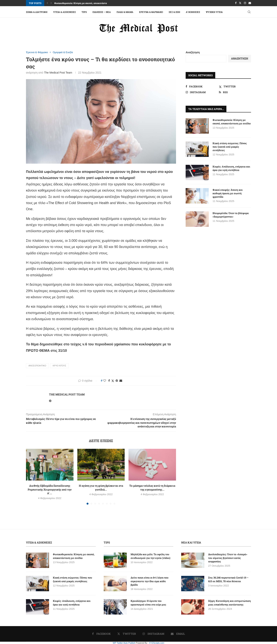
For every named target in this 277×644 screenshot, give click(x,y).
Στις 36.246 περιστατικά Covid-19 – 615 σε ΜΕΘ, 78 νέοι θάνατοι (228, 579)
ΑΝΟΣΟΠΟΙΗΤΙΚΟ (37, 366)
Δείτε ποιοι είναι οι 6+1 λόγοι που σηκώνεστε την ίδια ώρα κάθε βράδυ (150, 581)
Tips (84, 12)
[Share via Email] (121, 381)
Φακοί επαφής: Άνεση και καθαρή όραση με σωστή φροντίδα (228, 193)
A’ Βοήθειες (193, 12)
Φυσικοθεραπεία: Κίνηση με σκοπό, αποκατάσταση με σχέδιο (88, 3)
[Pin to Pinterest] (117, 381)
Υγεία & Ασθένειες (64, 12)
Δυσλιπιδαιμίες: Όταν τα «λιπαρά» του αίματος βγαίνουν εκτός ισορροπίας (228, 558)
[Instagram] (245, 3)
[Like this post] (105, 381)
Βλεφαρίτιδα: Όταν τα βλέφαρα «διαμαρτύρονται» (231, 215)
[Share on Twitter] (113, 381)
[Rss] (235, 92)
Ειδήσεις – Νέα (102, 12)
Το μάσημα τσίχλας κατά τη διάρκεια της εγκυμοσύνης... (152, 488)
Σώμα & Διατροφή (37, 12)
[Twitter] (240, 3)
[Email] (250, 3)
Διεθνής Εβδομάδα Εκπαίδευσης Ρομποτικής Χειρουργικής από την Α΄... (50, 489)
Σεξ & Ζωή (174, 12)
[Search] (249, 12)
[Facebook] (236, 3)
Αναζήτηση (193, 52)
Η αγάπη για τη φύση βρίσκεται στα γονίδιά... (101, 488)
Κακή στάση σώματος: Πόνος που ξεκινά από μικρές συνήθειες (230, 147)
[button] (47, 3)
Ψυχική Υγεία (214, 12)
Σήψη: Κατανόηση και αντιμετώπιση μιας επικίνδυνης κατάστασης (229, 603)
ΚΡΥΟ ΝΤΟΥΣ (59, 366)
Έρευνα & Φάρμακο (151, 12)
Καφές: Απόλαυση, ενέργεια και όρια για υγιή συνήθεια (231, 168)
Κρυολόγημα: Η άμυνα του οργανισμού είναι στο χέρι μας (148, 603)
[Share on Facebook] (109, 381)
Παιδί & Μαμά (125, 12)
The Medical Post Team (58, 73)
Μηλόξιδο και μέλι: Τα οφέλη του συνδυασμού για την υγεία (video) (151, 556)
